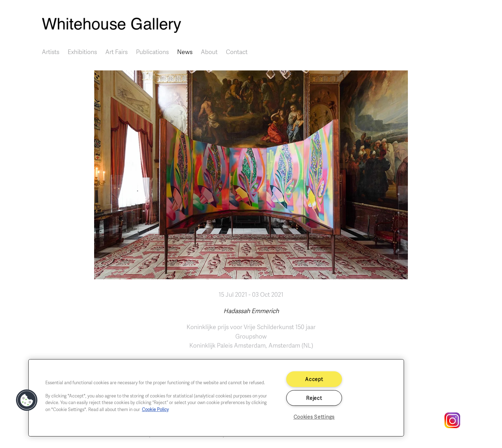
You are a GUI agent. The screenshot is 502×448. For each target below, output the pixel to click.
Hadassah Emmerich (251, 311)
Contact (237, 52)
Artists (51, 52)
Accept (314, 379)
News (185, 52)
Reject (314, 398)
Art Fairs (116, 52)
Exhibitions (82, 52)
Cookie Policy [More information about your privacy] (155, 409)
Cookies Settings (314, 417)
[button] (27, 400)
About (209, 52)
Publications (152, 52)
